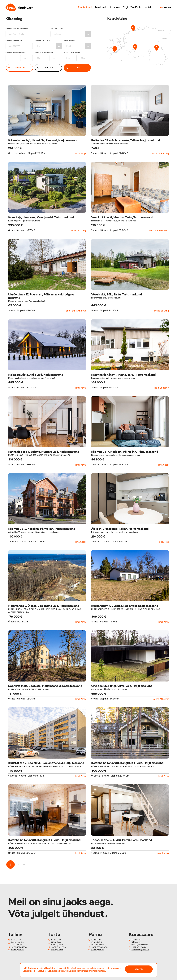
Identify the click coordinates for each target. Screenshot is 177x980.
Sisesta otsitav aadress (26, 32)
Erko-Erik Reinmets (159, 231)
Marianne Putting (160, 154)
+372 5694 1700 (19, 947)
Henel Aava (80, 388)
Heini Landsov (161, 388)
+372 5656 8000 (99, 947)
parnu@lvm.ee (98, 950)
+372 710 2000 (59, 947)
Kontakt (148, 7)
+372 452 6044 (139, 947)
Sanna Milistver (161, 699)
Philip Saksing (79, 231)
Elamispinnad (85, 7)
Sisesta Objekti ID (19, 44)
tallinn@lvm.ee (18, 950)
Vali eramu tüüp (48, 44)
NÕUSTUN (139, 969)
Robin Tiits (163, 542)
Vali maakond (71, 32)
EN (165, 7)
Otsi (73, 68)
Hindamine (114, 7)
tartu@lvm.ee (57, 950)
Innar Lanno (163, 853)
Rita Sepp (81, 154)
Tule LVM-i (136, 7)
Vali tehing (78, 44)
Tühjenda (45, 68)
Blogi (125, 7)
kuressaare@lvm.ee (140, 950)
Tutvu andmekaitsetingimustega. (91, 971)
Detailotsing (17, 68)
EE (161, 7)
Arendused (100, 7)
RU (169, 7)
